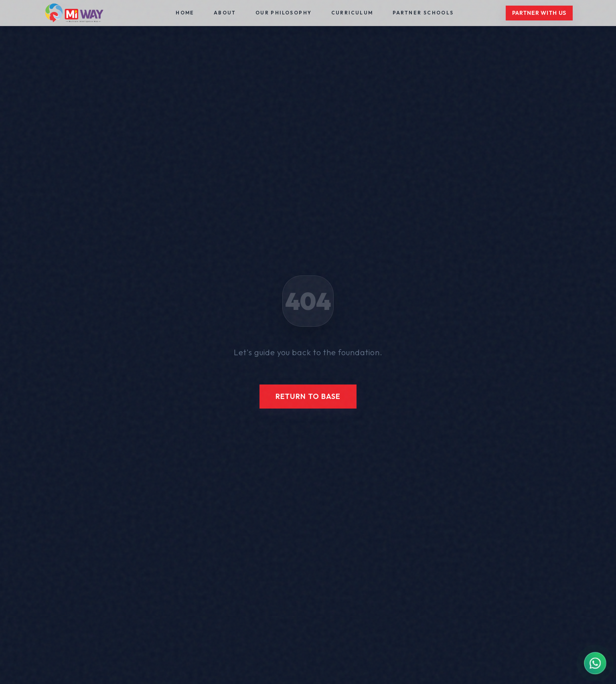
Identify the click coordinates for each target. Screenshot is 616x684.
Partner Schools (423, 13)
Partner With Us (539, 13)
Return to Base (308, 396)
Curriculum (352, 13)
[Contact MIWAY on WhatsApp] (595, 663)
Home (185, 13)
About (225, 13)
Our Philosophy (284, 13)
